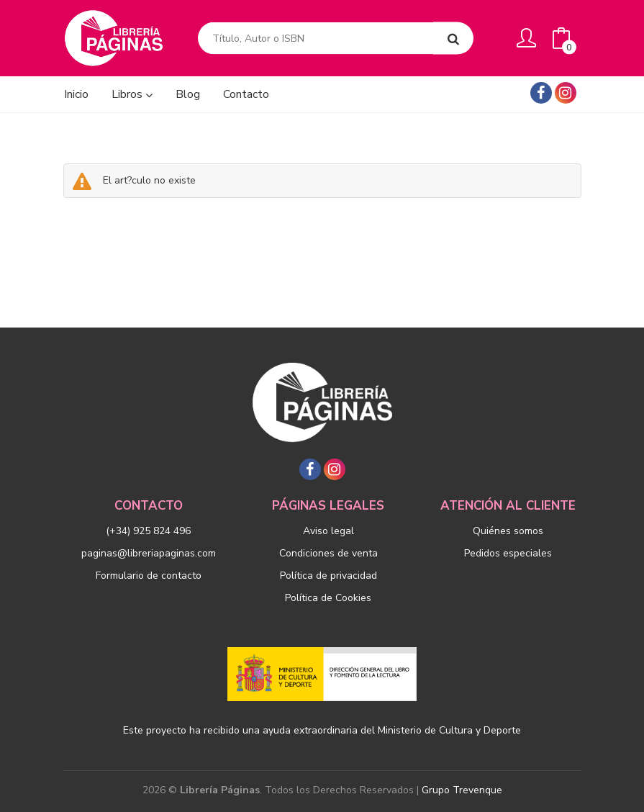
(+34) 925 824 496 (148, 531)
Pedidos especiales (508, 553)
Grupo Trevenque (462, 790)
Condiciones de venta (328, 553)
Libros (132, 94)
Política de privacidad (328, 576)
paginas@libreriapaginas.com (149, 553)
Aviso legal (328, 531)
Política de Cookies (328, 598)
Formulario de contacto (149, 576)
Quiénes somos (508, 531)
